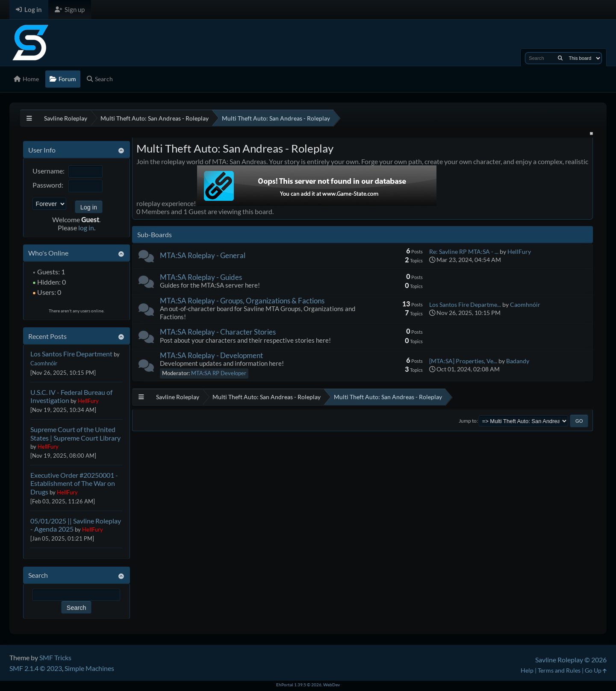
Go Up (596, 670)
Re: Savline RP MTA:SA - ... (464, 251)
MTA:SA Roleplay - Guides (201, 277)
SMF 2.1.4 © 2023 (36, 668)
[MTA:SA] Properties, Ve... (463, 361)
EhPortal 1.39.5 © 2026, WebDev (308, 685)
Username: (49, 171)
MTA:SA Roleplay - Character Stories (218, 332)
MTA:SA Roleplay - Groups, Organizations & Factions (242, 301)
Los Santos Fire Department (71, 354)
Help (527, 670)
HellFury (88, 401)
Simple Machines (89, 668)
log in (86, 228)
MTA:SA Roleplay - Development (211, 355)
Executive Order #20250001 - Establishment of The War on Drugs (74, 483)
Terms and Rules (559, 670)
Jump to (468, 421)
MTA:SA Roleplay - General (203, 255)
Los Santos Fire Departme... (465, 304)
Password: (48, 185)
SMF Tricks (55, 657)
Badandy (518, 361)
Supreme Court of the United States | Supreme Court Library (75, 433)
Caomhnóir (44, 363)
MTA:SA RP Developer (219, 373)
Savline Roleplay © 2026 (571, 660)
